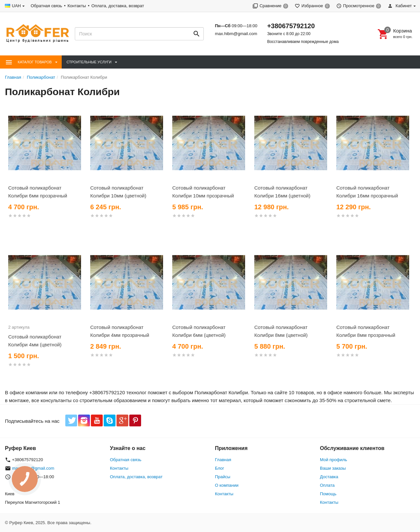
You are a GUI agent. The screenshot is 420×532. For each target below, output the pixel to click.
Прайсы (223, 477)
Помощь (328, 494)
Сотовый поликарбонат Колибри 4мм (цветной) (35, 341)
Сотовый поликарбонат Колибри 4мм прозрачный (120, 331)
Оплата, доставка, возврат (118, 6)
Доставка (329, 477)
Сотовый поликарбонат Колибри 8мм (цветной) (281, 331)
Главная (223, 460)
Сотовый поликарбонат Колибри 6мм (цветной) (199, 331)
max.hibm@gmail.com (236, 34)
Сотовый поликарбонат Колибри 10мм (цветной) (118, 192)
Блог (220, 468)
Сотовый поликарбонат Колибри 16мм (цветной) (282, 192)
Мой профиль (334, 460)
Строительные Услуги (89, 62)
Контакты (77, 6)
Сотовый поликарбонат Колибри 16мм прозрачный (367, 192)
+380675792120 (291, 26)
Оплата (327, 485)
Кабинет (400, 6)
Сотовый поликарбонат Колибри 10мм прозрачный (203, 192)
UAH (16, 6)
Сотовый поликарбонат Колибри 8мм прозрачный (366, 331)
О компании (227, 485)
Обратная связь (46, 6)
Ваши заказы (333, 468)
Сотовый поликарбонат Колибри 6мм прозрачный (38, 192)
